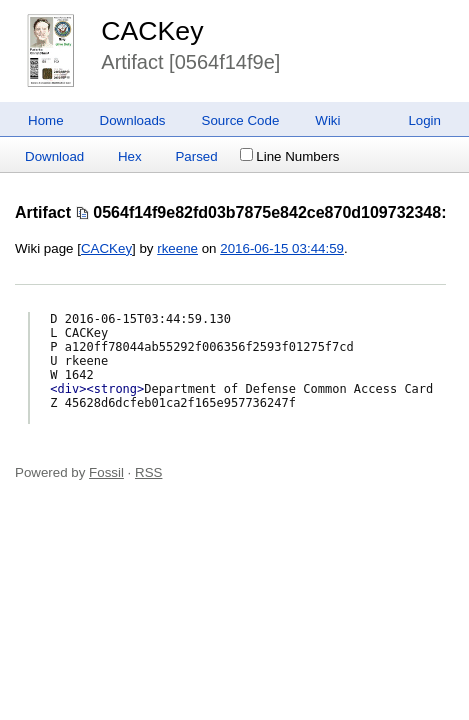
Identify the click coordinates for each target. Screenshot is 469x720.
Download (54, 156)
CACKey (152, 31)
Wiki (327, 120)
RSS (148, 472)
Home (46, 120)
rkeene (177, 248)
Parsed (196, 156)
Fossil (106, 472)
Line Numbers (289, 156)
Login (424, 120)
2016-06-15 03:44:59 (282, 248)
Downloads (133, 120)
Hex (130, 156)
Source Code (241, 120)
